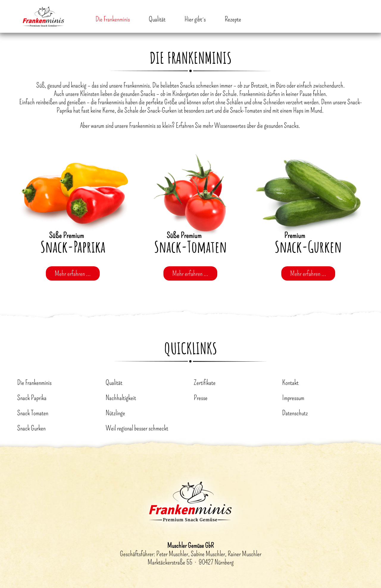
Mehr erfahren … (73, 273)
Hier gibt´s (195, 19)
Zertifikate (205, 382)
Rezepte (233, 19)
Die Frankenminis (113, 19)
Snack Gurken (31, 428)
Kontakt (290, 382)
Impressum (293, 398)
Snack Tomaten (33, 413)
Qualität (157, 19)
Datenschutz (295, 413)
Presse (201, 398)
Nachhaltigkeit (121, 398)
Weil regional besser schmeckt (137, 428)
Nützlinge (115, 413)
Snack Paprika (32, 398)
